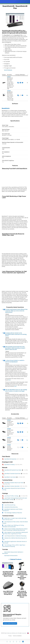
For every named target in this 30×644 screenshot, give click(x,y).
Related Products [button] (16, 559)
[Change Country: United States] (28, 633)
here (9, 380)
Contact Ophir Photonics (10, 623)
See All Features (8, 70)
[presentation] (15, 322)
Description (9, 75)
